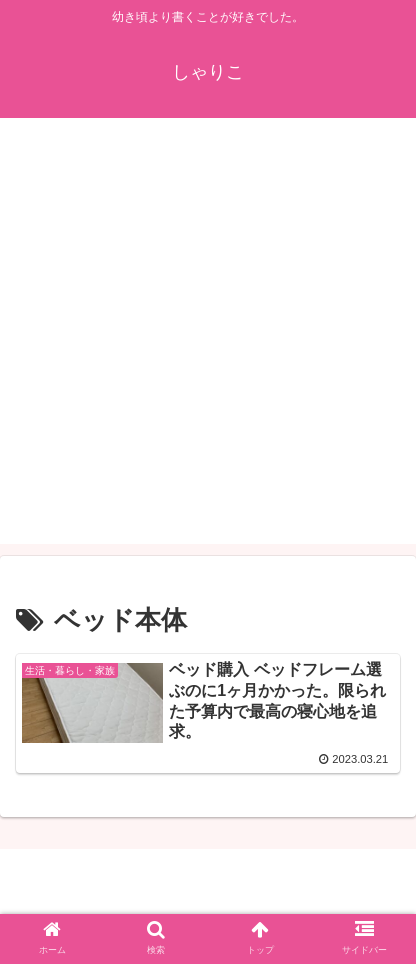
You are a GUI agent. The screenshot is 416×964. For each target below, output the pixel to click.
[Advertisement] (208, 336)
